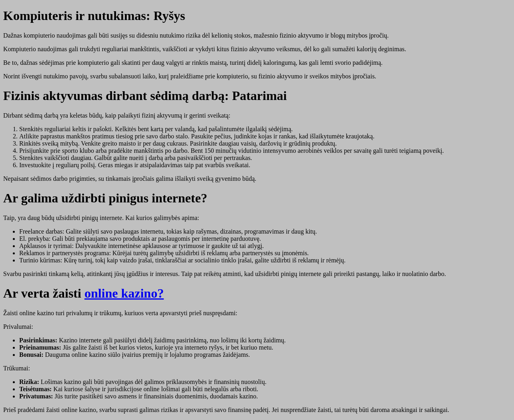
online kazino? (124, 293)
